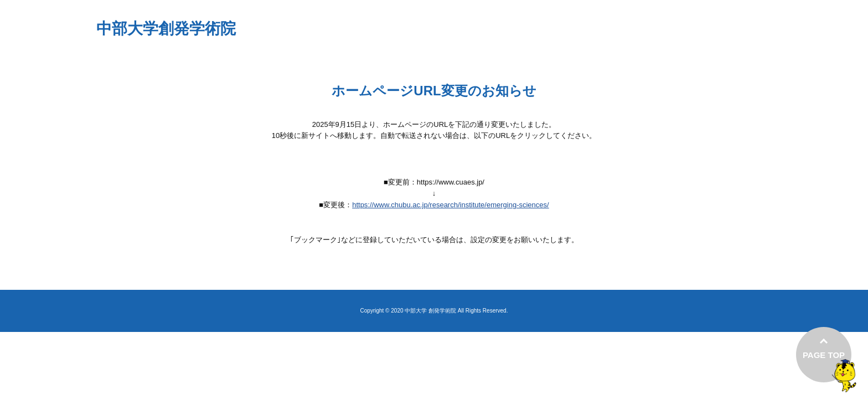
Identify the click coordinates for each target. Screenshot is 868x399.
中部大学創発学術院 (166, 29)
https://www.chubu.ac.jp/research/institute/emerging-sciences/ (451, 205)
